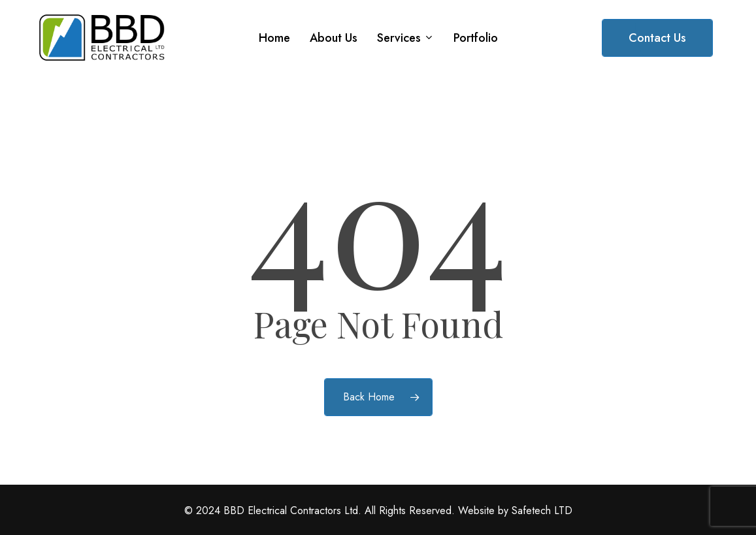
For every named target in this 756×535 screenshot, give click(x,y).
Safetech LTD (542, 511)
